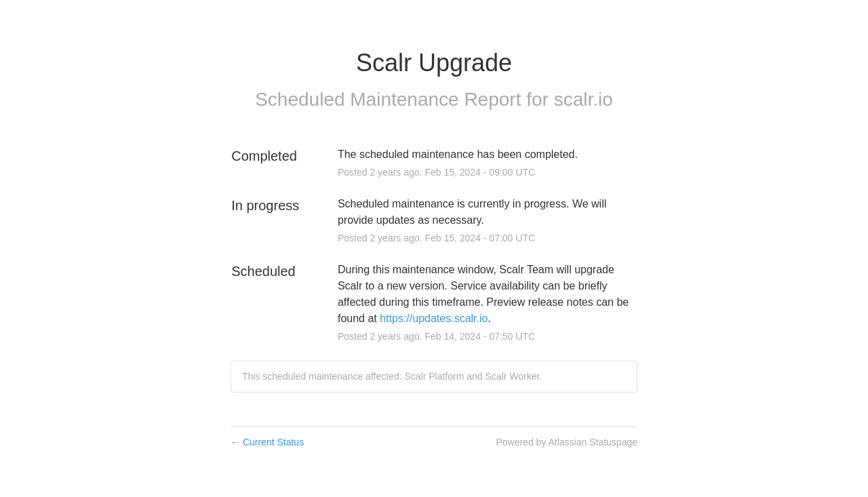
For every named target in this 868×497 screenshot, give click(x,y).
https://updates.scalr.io (434, 318)
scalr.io (584, 99)
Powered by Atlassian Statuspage (567, 442)
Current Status (267, 442)
